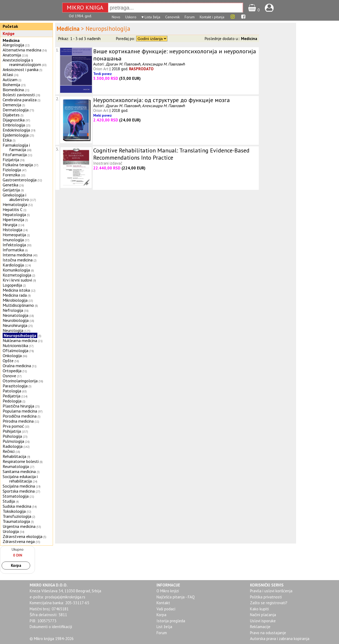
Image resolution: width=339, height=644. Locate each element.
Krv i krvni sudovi (17, 280)
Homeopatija (14, 235)
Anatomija (12, 55)
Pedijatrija (12, 396)
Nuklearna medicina (20, 340)
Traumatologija (16, 521)
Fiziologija (12, 170)
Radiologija (13, 446)
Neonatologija (15, 315)
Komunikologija (16, 270)
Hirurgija (10, 225)
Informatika (13, 250)
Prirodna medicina (18, 421)
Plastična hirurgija (18, 406)
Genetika (10, 185)
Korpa (16, 565)
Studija (9, 501)
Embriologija (14, 125)
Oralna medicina (17, 366)
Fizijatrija (11, 160)
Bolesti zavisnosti (19, 95)
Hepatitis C (13, 209)
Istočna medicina (18, 260)
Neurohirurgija (15, 325)
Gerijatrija (11, 190)
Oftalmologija (15, 351)
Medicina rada (15, 295)
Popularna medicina (20, 411)
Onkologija (12, 356)
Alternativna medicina (22, 50)
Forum (190, 17)
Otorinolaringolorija (20, 381)
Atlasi (8, 75)
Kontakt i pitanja (212, 17)
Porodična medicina (20, 416)
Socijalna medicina (19, 486)
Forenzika (11, 175)
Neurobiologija (16, 320)
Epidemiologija (16, 135)
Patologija (12, 391)
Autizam (10, 80)
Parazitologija (15, 386)
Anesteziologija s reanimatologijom (22, 62)
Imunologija (13, 240)
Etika (7, 140)
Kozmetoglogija (17, 275)
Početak (10, 26)
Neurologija (13, 330)
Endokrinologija (16, 130)
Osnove (9, 376)
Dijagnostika (14, 120)
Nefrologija (13, 310)
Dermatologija (16, 110)
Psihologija (12, 436)
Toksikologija (14, 511)
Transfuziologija (17, 516)
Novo (116, 17)
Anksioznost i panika (21, 69)
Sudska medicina (17, 506)
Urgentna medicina (19, 526)
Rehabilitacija (14, 456)
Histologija (12, 230)
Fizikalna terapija (18, 165)
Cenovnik (172, 17)
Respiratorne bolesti (21, 461)
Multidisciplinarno (18, 305)
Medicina (11, 40)
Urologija (11, 531)
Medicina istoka (16, 290)
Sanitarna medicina (19, 471)
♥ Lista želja (151, 17)
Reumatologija (16, 466)
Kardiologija (13, 265)
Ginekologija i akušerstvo (16, 197)
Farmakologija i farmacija (16, 147)
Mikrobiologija (15, 300)
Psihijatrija (12, 431)
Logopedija (12, 285)
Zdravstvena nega (19, 541)
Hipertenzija (13, 220)
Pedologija (12, 401)
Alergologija (13, 45)
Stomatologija (16, 496)
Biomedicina (13, 90)
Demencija (12, 105)
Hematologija (15, 204)
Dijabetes (11, 115)
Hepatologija (14, 214)
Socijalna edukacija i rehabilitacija (20, 479)
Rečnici (9, 451)
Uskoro (131, 17)
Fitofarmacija (15, 155)
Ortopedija (12, 371)
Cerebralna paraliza (20, 100)
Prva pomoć (13, 426)
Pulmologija (13, 441)
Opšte (8, 361)
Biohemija (11, 85)
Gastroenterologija (20, 180)
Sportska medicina (19, 491)
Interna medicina (17, 255)
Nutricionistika (15, 345)
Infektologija (14, 245)
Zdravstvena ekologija (23, 536)
